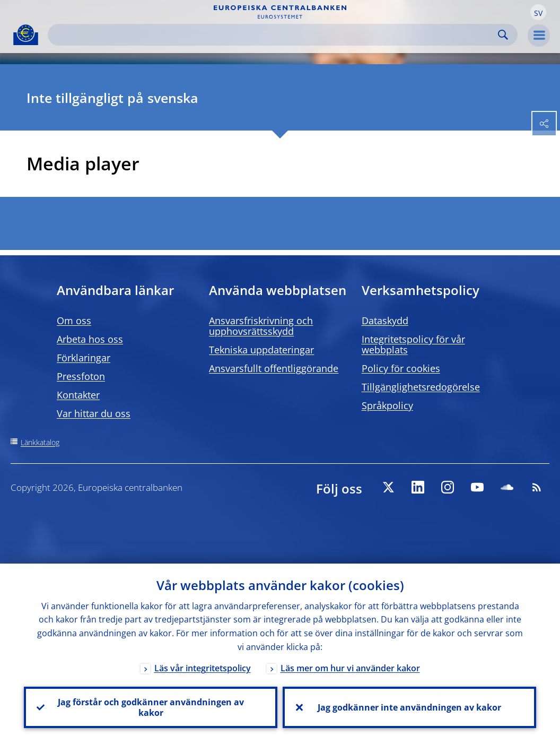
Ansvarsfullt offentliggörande (274, 368)
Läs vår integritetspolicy (203, 668)
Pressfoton (81, 376)
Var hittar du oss (94, 413)
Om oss (74, 321)
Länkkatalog (40, 442)
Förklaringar (84, 358)
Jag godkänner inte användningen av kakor (409, 707)
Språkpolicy (387, 405)
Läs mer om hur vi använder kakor (350, 668)
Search (503, 35)
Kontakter (78, 395)
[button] (538, 12)
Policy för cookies (401, 368)
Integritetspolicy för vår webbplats (413, 344)
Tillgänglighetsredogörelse (421, 387)
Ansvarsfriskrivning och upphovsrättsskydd (261, 326)
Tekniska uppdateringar (261, 350)
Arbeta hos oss (90, 339)
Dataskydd (385, 321)
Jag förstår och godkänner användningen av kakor (151, 707)
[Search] (274, 35)
